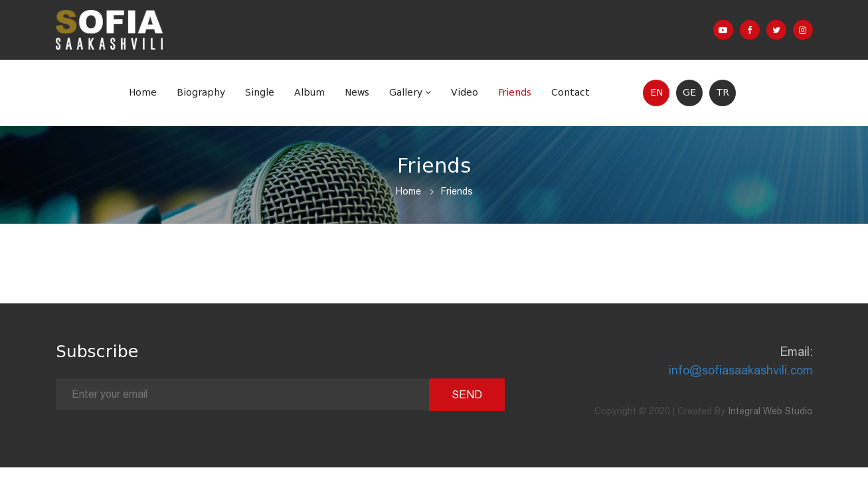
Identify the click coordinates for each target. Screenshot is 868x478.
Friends (515, 93)
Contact (570, 93)
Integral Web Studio (770, 411)
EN (656, 93)
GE (689, 93)
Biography (201, 93)
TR (723, 93)
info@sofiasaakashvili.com (741, 370)
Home (143, 93)
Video (465, 93)
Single (260, 93)
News (357, 93)
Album (309, 93)
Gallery (410, 93)
